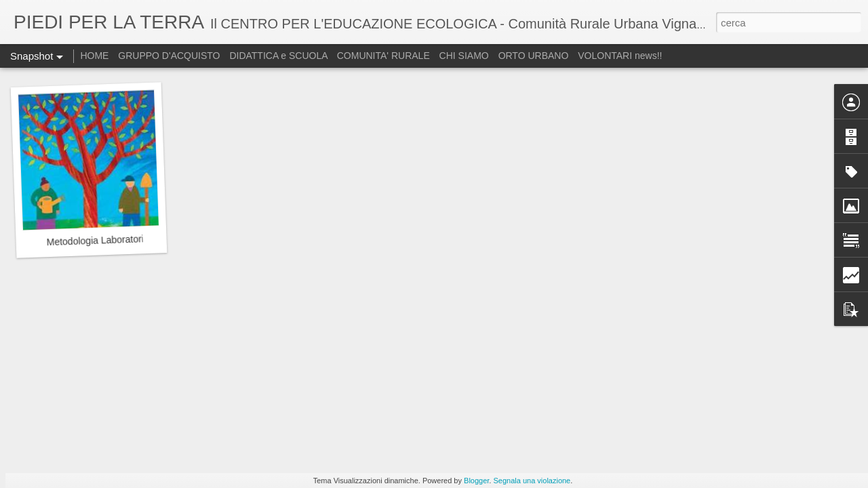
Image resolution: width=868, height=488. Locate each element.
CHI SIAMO (464, 56)
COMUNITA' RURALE (383, 56)
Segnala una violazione (532, 481)
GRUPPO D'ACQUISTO (169, 56)
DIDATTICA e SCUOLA (279, 56)
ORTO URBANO (535, 56)
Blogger (476, 481)
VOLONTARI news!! (620, 56)
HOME (94, 56)
